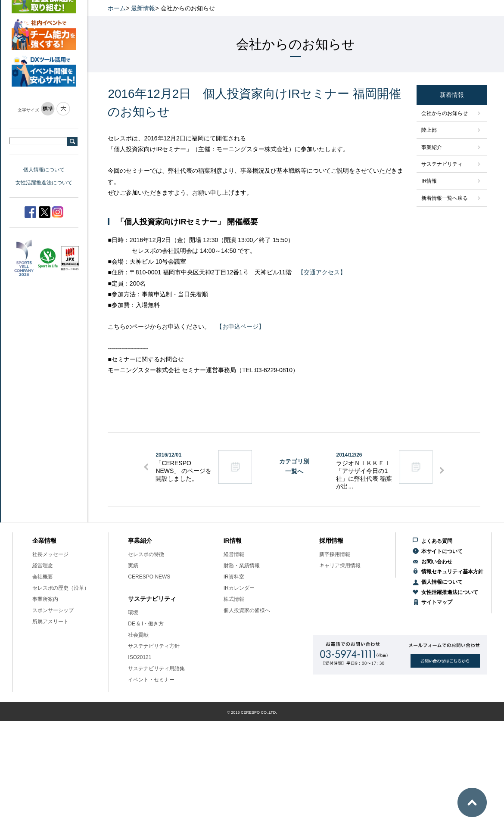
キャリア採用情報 (340, 566)
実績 (133, 566)
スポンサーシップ (53, 610)
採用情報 (331, 541)
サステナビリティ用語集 (156, 668)
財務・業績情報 (242, 566)
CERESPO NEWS (149, 577)
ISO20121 (140, 657)
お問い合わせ (437, 562)
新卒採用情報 (335, 554)
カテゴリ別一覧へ (294, 466)
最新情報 (143, 8)
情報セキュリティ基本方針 (452, 572)
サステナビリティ (442, 164)
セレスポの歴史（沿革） (61, 588)
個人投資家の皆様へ (247, 610)
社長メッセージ (50, 554)
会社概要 (43, 577)
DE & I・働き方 (146, 624)
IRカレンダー (239, 588)
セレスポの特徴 (146, 554)
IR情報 (429, 181)
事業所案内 (45, 599)
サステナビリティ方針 (154, 646)
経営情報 (234, 554)
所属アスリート (50, 622)
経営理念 (43, 566)
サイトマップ (437, 602)
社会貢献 (138, 635)
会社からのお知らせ (445, 113)
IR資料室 (234, 577)
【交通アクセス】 (322, 272)
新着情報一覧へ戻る (445, 198)
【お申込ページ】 (240, 326)
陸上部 (429, 130)
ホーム (117, 8)
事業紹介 (432, 147)
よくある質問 (437, 541)
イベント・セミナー (151, 680)
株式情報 (234, 599)
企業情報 (44, 541)
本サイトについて (442, 551)
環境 (133, 612)
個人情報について (44, 170)
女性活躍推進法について (44, 183)
